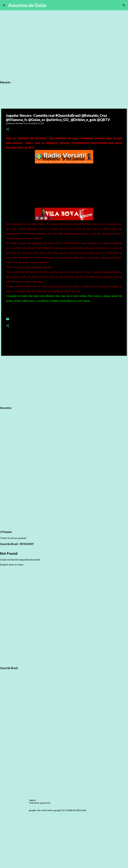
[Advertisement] (64, 380)
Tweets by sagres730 (40, 803)
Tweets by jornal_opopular (13, 538)
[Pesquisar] (50, 5)
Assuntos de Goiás (27, 5)
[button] (8, 129)
